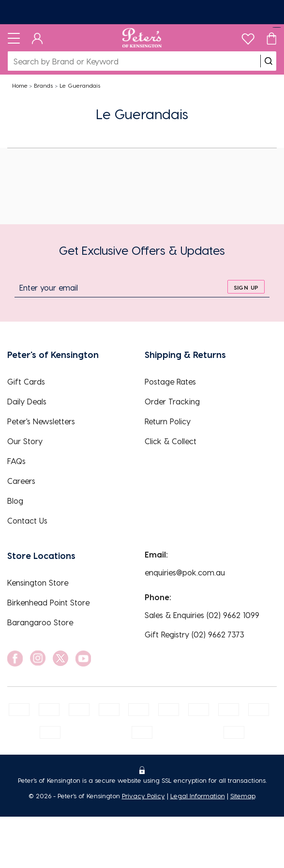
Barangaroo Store (40, 622)
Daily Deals (27, 401)
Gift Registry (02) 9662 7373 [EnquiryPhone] (194, 634)
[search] (269, 61)
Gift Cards (26, 381)
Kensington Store (38, 582)
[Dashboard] (37, 38)
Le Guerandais (80, 85)
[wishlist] (248, 37)
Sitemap (243, 796)
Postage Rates (170, 381)
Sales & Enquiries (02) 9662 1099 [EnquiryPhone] (202, 615)
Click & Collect (171, 441)
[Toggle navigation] (14, 38)
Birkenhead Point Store (48, 602)
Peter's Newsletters (41, 421)
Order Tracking (172, 401)
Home (20, 85)
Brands (43, 85)
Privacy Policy (143, 796)
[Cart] (271, 38)
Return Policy (168, 421)
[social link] (15, 659)
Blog (15, 501)
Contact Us (27, 520)
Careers (21, 481)
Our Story (25, 441)
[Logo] (142, 38)
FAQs (16, 461)
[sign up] (246, 287)
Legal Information (198, 796)
